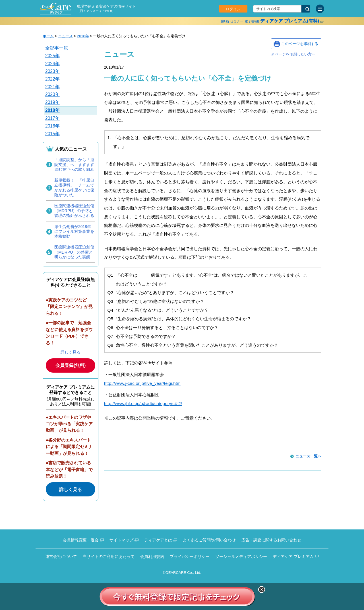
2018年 (83, 36)
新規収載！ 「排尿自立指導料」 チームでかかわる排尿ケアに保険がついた (74, 188)
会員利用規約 (152, 556)
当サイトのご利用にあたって (109, 556)
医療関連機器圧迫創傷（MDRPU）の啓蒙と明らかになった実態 (74, 252)
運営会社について (61, 556)
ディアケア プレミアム (293, 556)
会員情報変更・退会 (81, 540)
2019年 (52, 102)
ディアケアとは (158, 540)
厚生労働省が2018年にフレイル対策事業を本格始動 (74, 231)
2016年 (52, 126)
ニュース (65, 36)
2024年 (52, 64)
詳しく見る (71, 352)
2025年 (52, 56)
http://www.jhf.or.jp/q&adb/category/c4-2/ (143, 403)
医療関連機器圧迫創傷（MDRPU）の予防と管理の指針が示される (74, 211)
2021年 (52, 87)
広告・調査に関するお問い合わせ (271, 540)
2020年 (52, 94)
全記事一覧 (57, 48)
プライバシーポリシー (190, 556)
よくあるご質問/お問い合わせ (209, 540)
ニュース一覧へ (308, 456)
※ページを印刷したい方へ (293, 54)
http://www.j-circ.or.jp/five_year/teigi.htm (142, 383)
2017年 (52, 118)
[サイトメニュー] (320, 9)
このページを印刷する (300, 44)
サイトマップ (121, 540)
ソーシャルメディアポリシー (241, 556)
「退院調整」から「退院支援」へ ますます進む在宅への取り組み (74, 165)
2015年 (52, 134)
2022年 (52, 79)
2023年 (52, 71)
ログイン (233, 9)
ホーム (48, 36)
